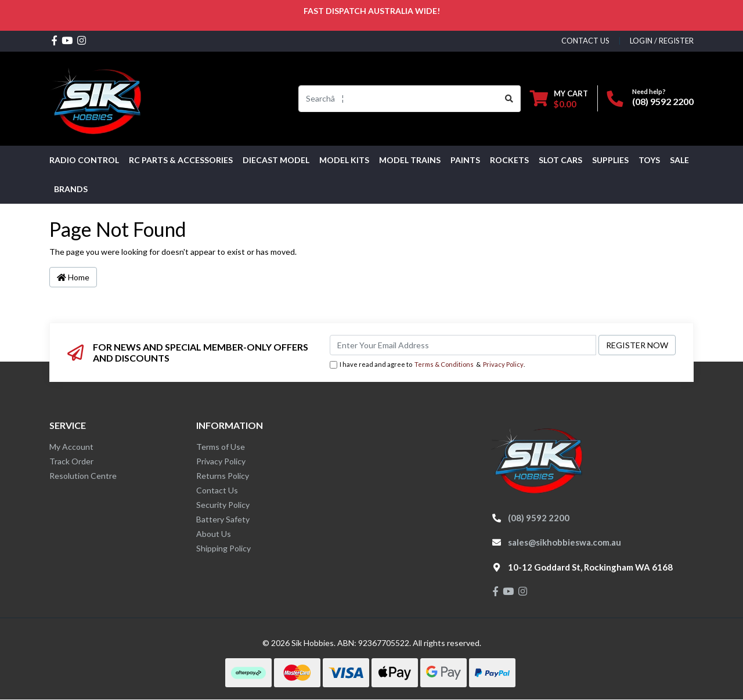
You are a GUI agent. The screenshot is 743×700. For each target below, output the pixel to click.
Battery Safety (223, 519)
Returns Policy (223, 476)
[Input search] (398, 99)
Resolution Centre (83, 476)
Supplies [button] (610, 160)
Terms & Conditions (444, 364)
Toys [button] (649, 160)
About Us (214, 534)
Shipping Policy (223, 548)
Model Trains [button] (410, 160)
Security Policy (223, 505)
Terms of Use (221, 447)
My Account (71, 447)
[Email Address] (463, 345)
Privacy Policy (503, 364)
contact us (585, 41)
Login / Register (662, 41)
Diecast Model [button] (276, 160)
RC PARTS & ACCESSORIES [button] (181, 160)
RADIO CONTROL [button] (84, 160)
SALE (679, 160)
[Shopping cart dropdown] (559, 98)
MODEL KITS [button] (344, 160)
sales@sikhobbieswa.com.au (565, 542)
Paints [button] (465, 160)
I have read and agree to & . (427, 365)
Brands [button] (71, 189)
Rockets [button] (509, 160)
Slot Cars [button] (560, 160)
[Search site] (509, 99)
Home (73, 277)
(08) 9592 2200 (663, 101)
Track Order (71, 461)
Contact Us (217, 490)
